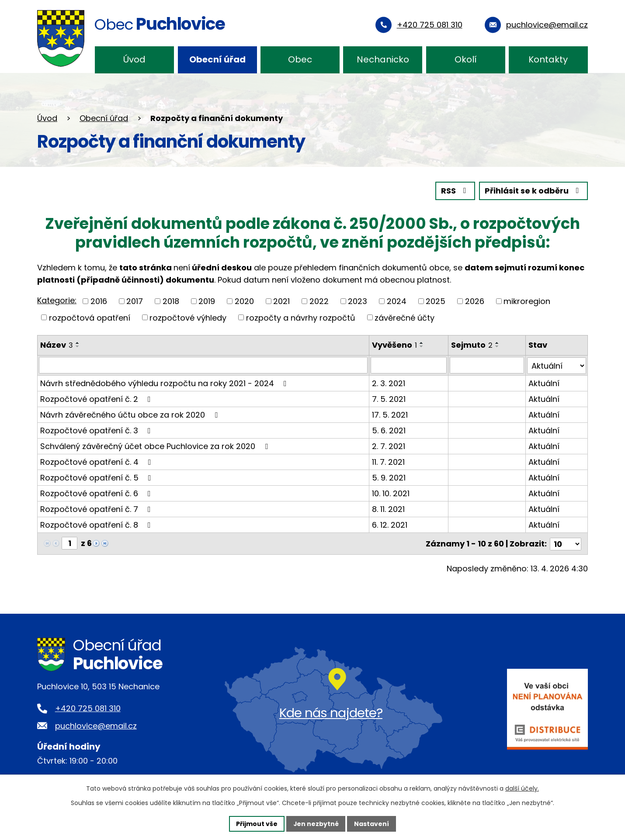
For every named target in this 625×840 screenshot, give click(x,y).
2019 (207, 301)
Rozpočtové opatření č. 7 (97, 509)
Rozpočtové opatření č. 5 (97, 477)
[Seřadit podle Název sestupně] (78, 346)
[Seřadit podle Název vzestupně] (78, 343)
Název (57, 345)
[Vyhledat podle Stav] (557, 365)
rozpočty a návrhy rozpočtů (301, 317)
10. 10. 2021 (391, 493)
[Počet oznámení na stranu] (566, 543)
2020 (244, 301)
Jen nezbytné (316, 823)
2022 (319, 301)
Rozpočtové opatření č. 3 (97, 430)
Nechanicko (383, 59)
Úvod (134, 59)
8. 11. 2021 (388, 509)
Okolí (466, 59)
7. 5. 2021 (389, 399)
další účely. (522, 788)
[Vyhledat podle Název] (203, 365)
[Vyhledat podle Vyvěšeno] (409, 365)
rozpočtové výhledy (188, 317)
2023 (358, 301)
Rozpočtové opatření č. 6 (97, 493)
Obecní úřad (217, 59)
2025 (436, 301)
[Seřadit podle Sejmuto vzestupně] (498, 343)
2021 (281, 301)
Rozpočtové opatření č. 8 (97, 524)
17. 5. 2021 (390, 414)
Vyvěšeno (394, 345)
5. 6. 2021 (389, 430)
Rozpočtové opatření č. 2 (97, 399)
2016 (99, 301)
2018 (171, 301)
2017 (135, 301)
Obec (300, 59)
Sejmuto (472, 345)
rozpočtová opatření (90, 317)
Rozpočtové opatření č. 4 (97, 461)
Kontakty (548, 59)
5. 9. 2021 (389, 477)
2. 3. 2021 (389, 383)
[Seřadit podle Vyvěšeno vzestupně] (422, 343)
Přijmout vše (256, 823)
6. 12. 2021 (390, 524)
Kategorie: (57, 300)
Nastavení (372, 823)
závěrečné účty (405, 317)
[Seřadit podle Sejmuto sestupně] (498, 346)
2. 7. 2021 (389, 446)
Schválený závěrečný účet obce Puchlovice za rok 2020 (156, 446)
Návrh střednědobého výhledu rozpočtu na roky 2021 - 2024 (165, 383)
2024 (397, 301)
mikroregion (527, 301)
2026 (475, 301)
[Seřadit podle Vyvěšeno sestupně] (422, 346)
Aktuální (544, 383)
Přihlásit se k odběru (534, 191)
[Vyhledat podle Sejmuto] (487, 365)
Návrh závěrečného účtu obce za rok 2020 (131, 414)
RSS (455, 191)
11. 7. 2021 (388, 461)
